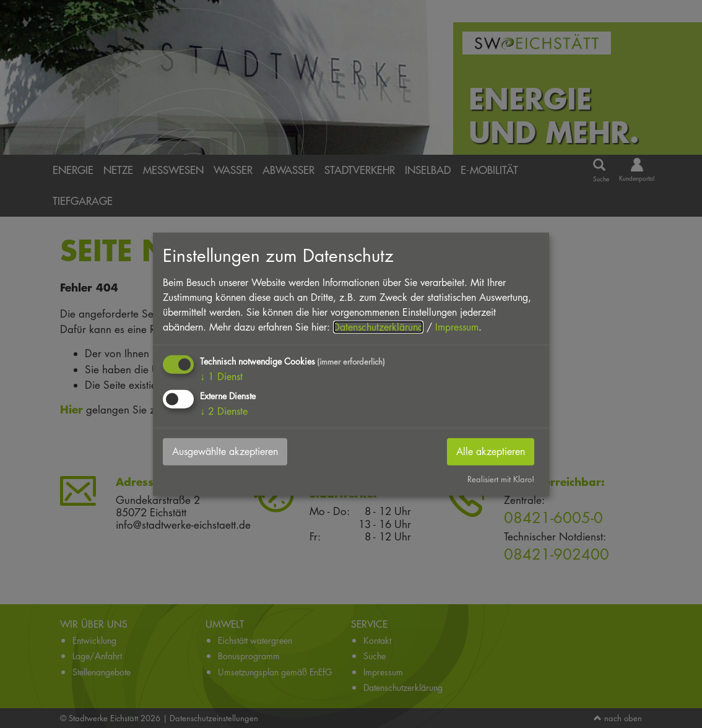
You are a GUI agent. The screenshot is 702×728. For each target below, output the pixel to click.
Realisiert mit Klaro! (501, 479)
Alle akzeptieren (491, 452)
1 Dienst (221, 377)
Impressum (457, 327)
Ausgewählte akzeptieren (225, 452)
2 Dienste (224, 411)
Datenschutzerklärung (378, 327)
